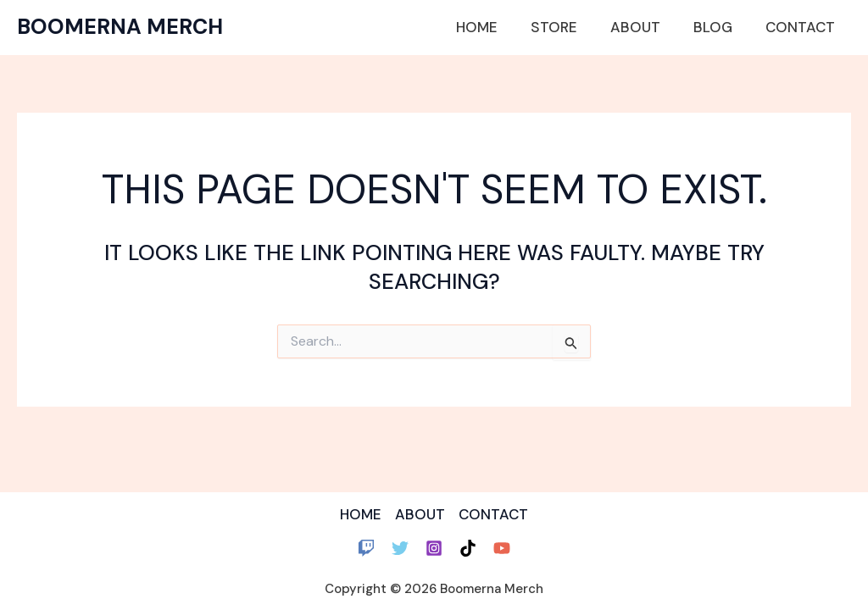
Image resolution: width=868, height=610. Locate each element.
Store (568, 27)
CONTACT (494, 514)
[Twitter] (400, 548)
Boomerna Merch (120, 27)
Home (495, 27)
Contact (802, 27)
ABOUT (420, 514)
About (645, 27)
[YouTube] (502, 548)
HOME (360, 514)
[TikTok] (468, 548)
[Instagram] (434, 548)
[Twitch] (366, 548)
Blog (719, 27)
